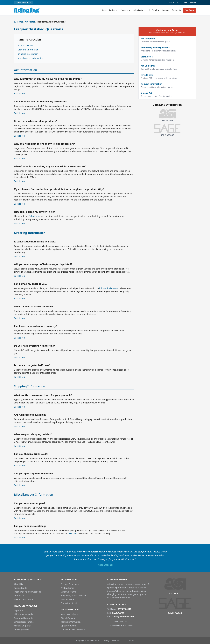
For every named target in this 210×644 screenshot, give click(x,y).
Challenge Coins (22, 629)
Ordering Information (28, 50)
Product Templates (70, 584)
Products (126, 10)
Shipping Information (28, 54)
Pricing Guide (20, 588)
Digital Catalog (68, 618)
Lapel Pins (19, 610)
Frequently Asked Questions (27, 592)
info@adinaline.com (109, 288)
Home (104, 10)
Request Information (71, 622)
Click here (73, 534)
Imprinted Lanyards (23, 618)
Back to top (19, 94)
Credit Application (24, 2)
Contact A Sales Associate (73, 629)
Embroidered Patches (24, 622)
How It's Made (67, 599)
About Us (18, 584)
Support (166, 10)
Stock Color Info (68, 592)
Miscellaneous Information (30, 58)
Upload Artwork (68, 626)
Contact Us (176, 10)
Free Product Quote (23, 599)
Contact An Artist (69, 603)
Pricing (114, 10)
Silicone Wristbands (23, 614)
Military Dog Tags (22, 626)
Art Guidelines (67, 588)
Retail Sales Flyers (69, 614)
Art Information (25, 45)
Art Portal (154, 10)
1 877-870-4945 (124, 609)
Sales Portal (140, 10)
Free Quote (189, 10)
